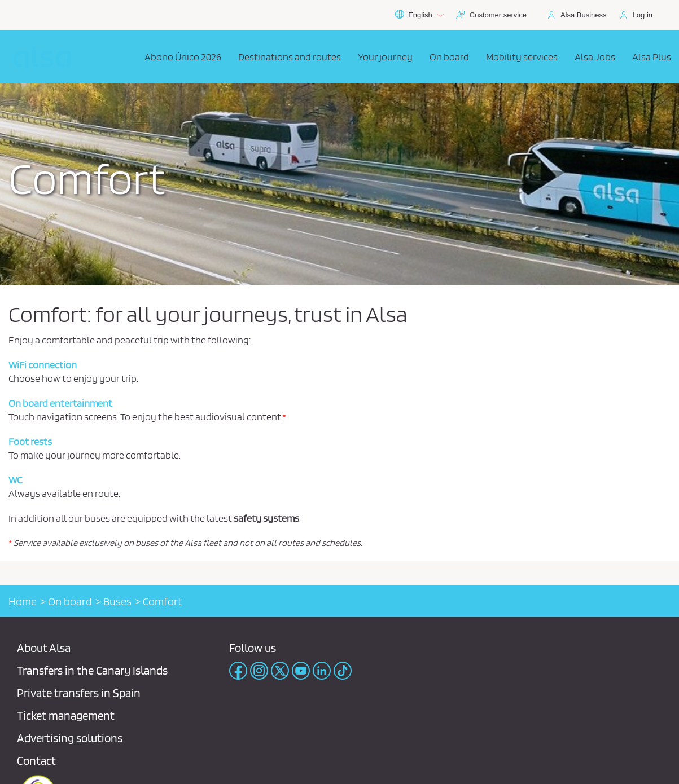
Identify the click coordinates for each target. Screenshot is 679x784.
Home (23, 601)
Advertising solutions (70, 738)
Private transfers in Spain (79, 693)
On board (70, 601)
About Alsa (44, 648)
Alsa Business (584, 15)
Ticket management (66, 715)
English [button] (419, 15)
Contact (36, 761)
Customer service (498, 15)
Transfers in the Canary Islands (92, 670)
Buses (117, 601)
